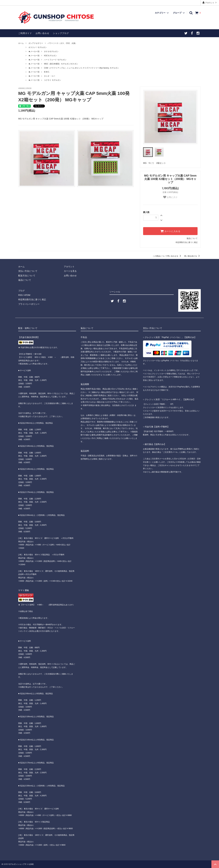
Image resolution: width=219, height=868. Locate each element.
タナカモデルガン (51, 51)
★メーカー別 (34, 51)
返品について (192, 238)
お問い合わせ (42, 33)
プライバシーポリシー (29, 304)
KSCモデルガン (50, 56)
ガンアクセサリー (36, 43)
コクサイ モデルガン (52, 80)
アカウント (210, 3)
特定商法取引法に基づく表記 (32, 299)
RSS (20, 295)
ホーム (21, 43)
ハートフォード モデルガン (55, 60)
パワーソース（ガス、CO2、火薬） (62, 43)
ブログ (21, 291)
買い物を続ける (192, 256)
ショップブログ (61, 33)
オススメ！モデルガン (38, 47)
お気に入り (170, 197)
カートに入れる (170, 231)
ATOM (27, 295)
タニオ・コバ (49, 76)
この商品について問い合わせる (167, 256)
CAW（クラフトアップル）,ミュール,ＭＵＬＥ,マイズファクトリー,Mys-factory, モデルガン (81, 68)
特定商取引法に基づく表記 (187, 242)
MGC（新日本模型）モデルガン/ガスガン (61, 64)
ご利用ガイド (25, 33)
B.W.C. (47, 72)
